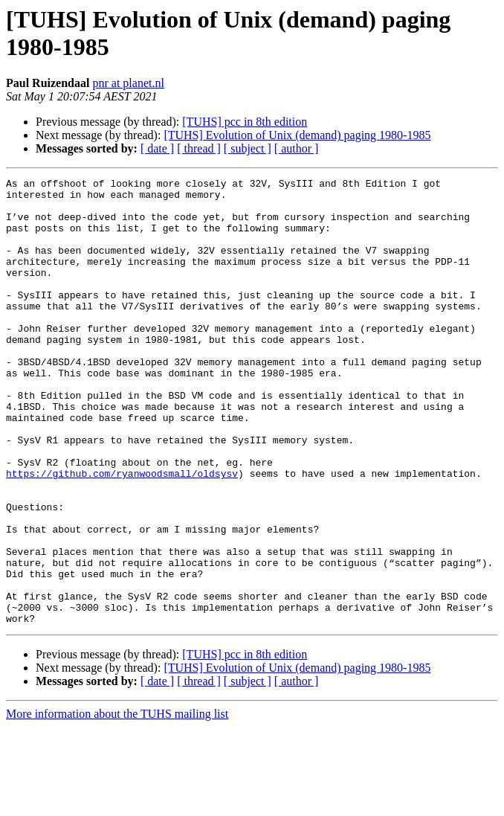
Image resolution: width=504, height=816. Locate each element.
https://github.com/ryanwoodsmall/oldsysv (122, 533)
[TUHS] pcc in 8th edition (245, 122)
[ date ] (157, 148)
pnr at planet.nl (128, 83)
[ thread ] (199, 148)
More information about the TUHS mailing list (117, 803)
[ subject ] (248, 148)
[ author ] (297, 148)
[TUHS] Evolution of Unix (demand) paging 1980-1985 (297, 135)
